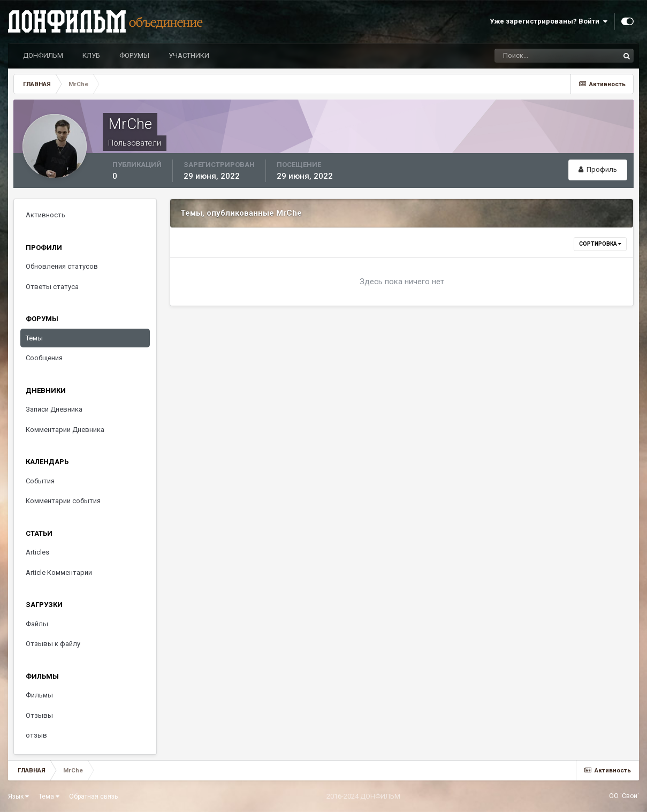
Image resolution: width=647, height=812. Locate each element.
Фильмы (39, 695)
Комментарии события (63, 501)
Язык (18, 796)
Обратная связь (93, 796)
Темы (34, 338)
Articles (37, 552)
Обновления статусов (62, 266)
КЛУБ (91, 55)
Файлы (37, 624)
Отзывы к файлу (53, 644)
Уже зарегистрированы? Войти (549, 21)
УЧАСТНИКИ (189, 55)
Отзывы (39, 715)
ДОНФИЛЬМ (43, 55)
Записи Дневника (54, 409)
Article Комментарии (59, 572)
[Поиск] (557, 56)
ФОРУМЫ (134, 55)
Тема (49, 796)
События (40, 481)
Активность (45, 215)
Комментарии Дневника (65, 430)
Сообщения (44, 358)
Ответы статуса (52, 287)
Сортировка (600, 244)
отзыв (36, 735)
